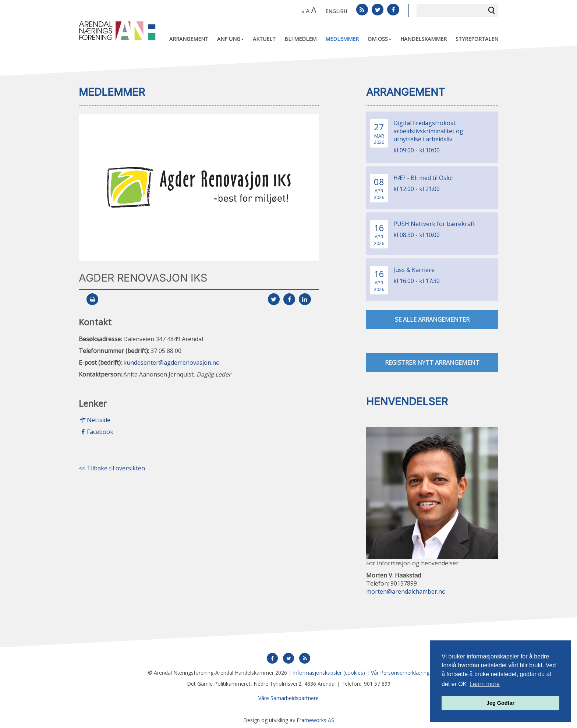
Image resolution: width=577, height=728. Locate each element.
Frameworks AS (315, 720)
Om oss (380, 39)
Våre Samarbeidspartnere (288, 698)
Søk (492, 10)
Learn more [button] (485, 684)
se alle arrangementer (432, 319)
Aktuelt (264, 39)
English (336, 11)
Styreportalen (477, 39)
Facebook (96, 432)
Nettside (95, 420)
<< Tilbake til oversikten (112, 469)
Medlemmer (342, 39)
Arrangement (189, 39)
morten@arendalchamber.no (406, 592)
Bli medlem (300, 39)
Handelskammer (424, 39)
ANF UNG (231, 39)
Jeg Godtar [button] (500, 703)
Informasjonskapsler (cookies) (329, 673)
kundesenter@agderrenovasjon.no (171, 363)
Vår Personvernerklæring (400, 673)
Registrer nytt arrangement (432, 363)
